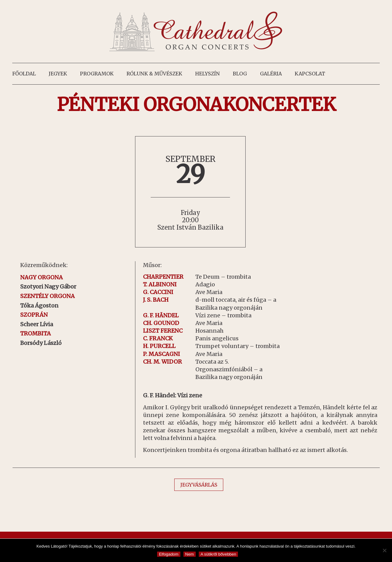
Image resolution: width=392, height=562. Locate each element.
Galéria (271, 74)
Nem (190, 554)
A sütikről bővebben (218, 554)
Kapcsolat (310, 74)
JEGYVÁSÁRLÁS (199, 485)
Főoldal (24, 74)
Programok (97, 74)
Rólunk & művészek (154, 74)
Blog (240, 74)
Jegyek (58, 74)
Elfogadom (169, 554)
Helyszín (207, 74)
